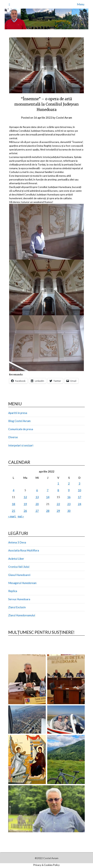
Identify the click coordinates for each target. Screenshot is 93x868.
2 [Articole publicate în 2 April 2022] (69, 483)
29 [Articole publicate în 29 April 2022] (58, 511)
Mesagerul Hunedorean (22, 583)
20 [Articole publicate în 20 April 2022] (37, 504)
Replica (13, 591)
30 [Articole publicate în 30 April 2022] (69, 511)
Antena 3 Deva (17, 542)
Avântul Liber (16, 559)
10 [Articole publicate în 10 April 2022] (80, 490)
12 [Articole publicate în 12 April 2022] (25, 497)
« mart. (12, 516)
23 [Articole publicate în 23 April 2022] (69, 504)
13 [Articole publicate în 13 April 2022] (37, 497)
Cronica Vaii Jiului (19, 567)
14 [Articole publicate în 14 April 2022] (48, 497)
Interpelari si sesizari (21, 445)
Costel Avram (64, 118)
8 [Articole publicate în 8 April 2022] (58, 490)
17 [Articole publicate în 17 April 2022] (80, 497)
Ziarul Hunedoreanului (22, 615)
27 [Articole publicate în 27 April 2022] (37, 511)
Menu (81, 4)
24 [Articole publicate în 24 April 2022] (80, 504)
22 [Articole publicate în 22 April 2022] (58, 504)
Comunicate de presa (21, 429)
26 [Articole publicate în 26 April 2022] (25, 511)
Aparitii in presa (18, 413)
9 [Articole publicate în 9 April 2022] (69, 490)
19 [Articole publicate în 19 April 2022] (25, 504)
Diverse (13, 437)
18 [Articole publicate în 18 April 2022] (13, 504)
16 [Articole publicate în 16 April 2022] (69, 497)
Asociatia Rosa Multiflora (24, 550)
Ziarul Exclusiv (17, 607)
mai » (21, 516)
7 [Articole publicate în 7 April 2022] (48, 490)
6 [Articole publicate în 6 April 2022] (37, 490)
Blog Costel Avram (19, 421)
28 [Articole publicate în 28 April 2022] (48, 511)
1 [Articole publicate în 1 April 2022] (58, 483)
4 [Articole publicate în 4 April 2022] (14, 490)
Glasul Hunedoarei (19, 575)
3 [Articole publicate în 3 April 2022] (79, 483)
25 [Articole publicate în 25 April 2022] (13, 511)
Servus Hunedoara (19, 599)
